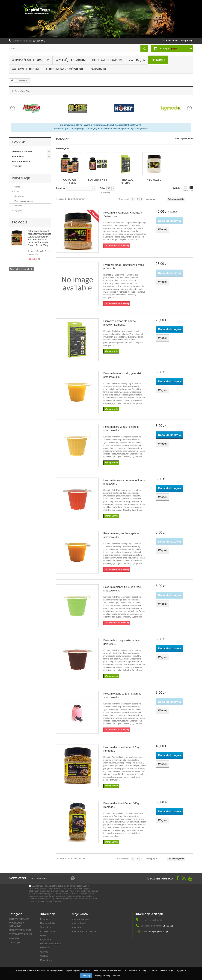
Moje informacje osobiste (84, 931)
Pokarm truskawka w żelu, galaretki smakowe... (124, 482)
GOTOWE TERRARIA (25, 69)
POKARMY (158, 60)
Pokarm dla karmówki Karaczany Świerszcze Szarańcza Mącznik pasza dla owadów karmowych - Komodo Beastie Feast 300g (39, 238)
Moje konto (80, 914)
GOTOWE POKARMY (22, 152)
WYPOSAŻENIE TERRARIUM (31, 60)
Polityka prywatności (23, 201)
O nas (17, 192)
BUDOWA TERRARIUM (107, 60)
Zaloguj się (186, 40)
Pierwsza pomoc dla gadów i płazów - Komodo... (120, 323)
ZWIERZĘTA (137, 60)
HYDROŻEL (17, 166)
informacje (21, 178)
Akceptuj (86, 976)
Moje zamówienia (80, 919)
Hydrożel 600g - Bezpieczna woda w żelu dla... (124, 267)
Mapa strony (46, 960)
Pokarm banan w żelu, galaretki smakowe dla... (122, 375)
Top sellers (46, 927)
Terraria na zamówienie (65, 69)
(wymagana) (63, 893)
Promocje (19, 222)
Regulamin (19, 196)
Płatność (18, 206)
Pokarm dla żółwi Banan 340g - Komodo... (122, 805)
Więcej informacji (103, 976)
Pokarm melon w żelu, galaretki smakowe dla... (122, 589)
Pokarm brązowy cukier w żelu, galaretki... (122, 642)
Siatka (185, 188)
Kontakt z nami (171, 40)
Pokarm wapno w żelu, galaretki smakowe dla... (122, 695)
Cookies (44, 956)
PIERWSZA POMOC (21, 161)
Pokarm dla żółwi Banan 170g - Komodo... (122, 749)
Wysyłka (18, 210)
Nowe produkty (48, 923)
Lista (191, 188)
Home (17, 187)
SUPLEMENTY (19, 156)
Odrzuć (116, 976)
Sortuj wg (61, 188)
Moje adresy (78, 927)
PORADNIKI (98, 69)
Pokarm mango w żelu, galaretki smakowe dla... (122, 535)
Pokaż (102, 188)
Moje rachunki (79, 923)
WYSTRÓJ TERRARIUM (71, 60)
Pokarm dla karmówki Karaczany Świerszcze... (123, 214)
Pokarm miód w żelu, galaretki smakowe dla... (121, 429)
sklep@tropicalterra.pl (158, 932)
